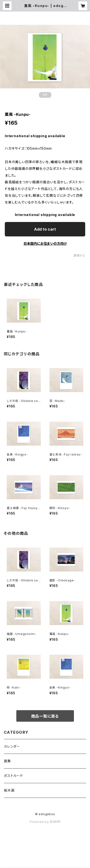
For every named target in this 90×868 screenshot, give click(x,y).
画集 (7, 761)
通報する (79, 255)
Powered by (45, 822)
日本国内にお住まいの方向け (45, 243)
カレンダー (12, 746)
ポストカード (13, 776)
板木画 (9, 790)
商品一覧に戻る (45, 716)
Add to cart (45, 229)
